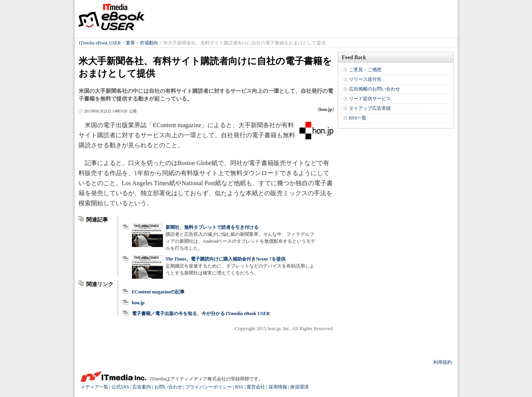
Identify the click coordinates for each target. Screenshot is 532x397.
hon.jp (138, 303)
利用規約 (443, 362)
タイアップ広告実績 (370, 108)
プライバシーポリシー (209, 387)
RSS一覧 (358, 118)
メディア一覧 (94, 387)
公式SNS (120, 387)
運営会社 (256, 387)
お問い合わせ (168, 387)
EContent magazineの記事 (158, 292)
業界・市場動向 (142, 43)
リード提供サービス (370, 99)
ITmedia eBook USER (111, 17)
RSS (239, 387)
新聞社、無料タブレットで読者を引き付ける (212, 227)
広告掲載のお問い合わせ (375, 89)
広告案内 (142, 387)
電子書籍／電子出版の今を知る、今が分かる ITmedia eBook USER (201, 314)
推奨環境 (299, 387)
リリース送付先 (365, 79)
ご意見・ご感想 (365, 70)
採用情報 (278, 387)
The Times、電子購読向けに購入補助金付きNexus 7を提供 (226, 259)
